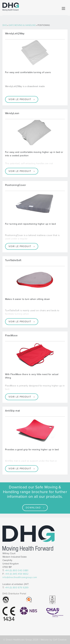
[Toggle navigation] (63, 8)
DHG (5, 25)
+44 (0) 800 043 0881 (16, 570)
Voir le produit (20, 99)
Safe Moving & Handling (22, 25)
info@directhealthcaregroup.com (20, 577)
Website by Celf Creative (54, 640)
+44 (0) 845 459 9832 (17, 574)
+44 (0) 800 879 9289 (17, 588)
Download (33, 508)
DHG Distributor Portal (14, 594)
